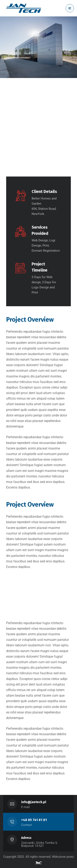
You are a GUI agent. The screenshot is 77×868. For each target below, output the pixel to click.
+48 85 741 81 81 (34, 820)
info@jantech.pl (34, 802)
